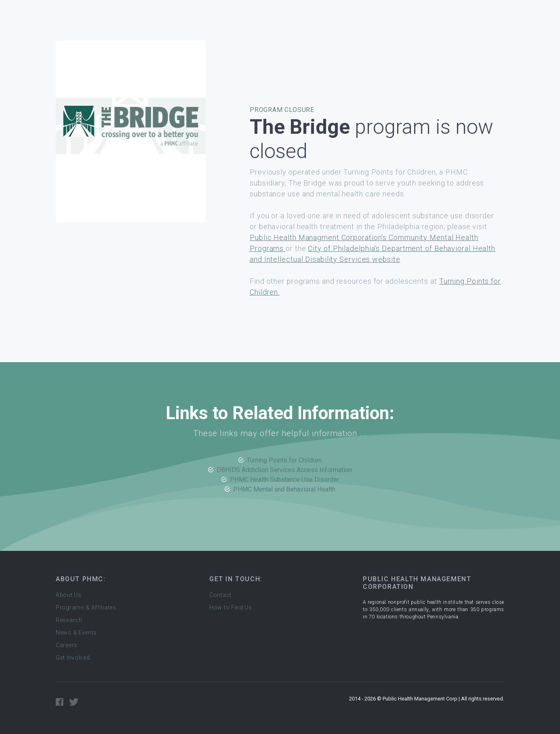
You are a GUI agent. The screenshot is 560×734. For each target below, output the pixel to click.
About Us (69, 595)
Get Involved (73, 658)
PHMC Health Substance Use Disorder (284, 480)
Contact (220, 595)
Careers (67, 645)
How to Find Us (231, 607)
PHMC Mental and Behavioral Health (284, 489)
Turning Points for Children (284, 460)
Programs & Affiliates (86, 607)
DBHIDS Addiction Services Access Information (284, 470)
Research (69, 620)
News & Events (76, 633)
